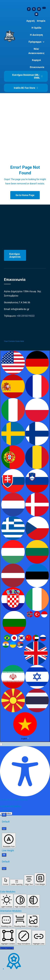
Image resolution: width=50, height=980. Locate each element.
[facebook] (29, 9)
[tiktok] (44, 8)
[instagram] (39, 9)
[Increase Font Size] (4, 815)
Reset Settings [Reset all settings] (7, 948)
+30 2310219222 (26, 316)
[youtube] (36, 14)
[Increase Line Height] (4, 855)
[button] (1, 744)
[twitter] (34, 9)
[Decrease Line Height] (4, 869)
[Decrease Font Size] (4, 829)
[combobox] (25, 546)
